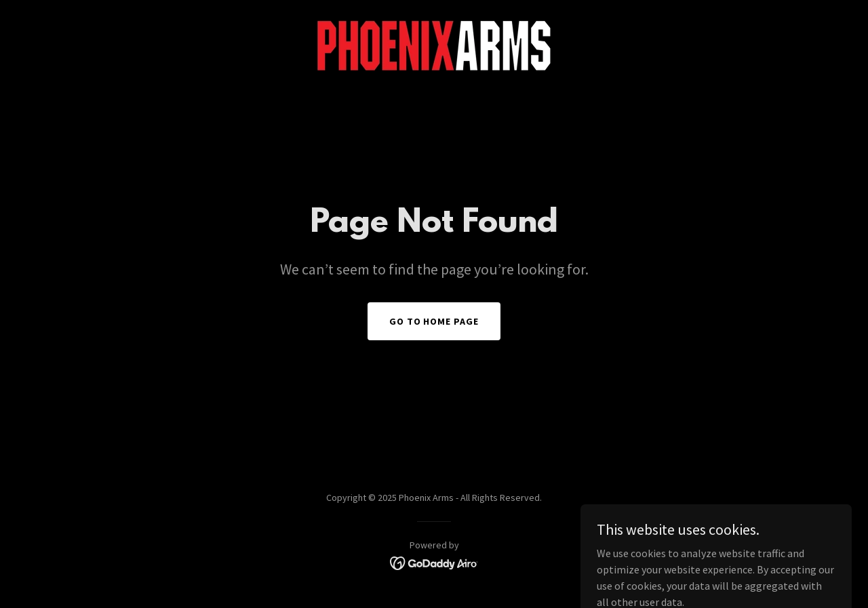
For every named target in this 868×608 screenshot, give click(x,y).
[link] (434, 45)
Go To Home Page (434, 321)
